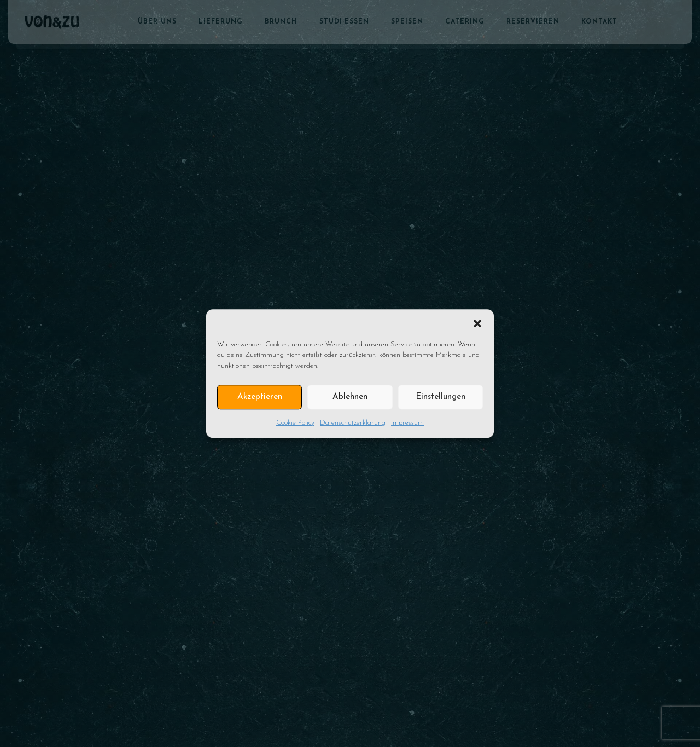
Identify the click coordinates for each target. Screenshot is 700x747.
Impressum (407, 423)
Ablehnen (350, 397)
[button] (477, 323)
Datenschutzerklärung (353, 423)
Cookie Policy (295, 423)
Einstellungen (441, 397)
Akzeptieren (260, 397)
